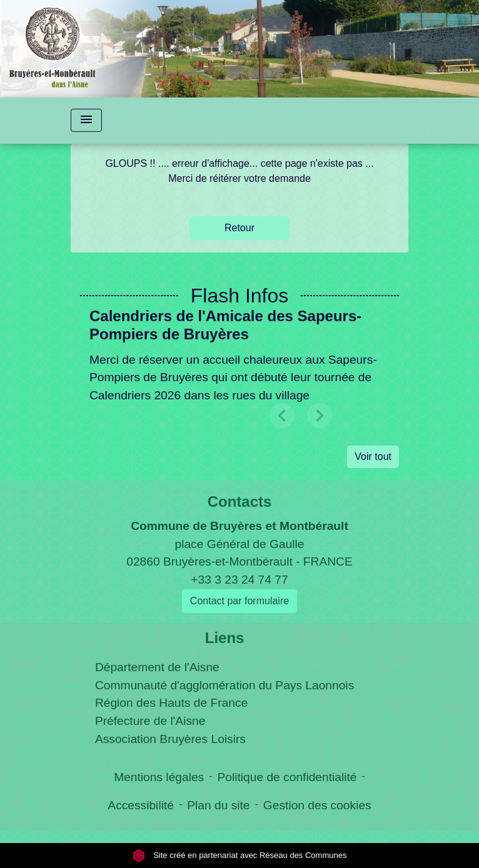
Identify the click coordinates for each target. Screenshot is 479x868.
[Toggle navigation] (86, 120)
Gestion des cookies (317, 805)
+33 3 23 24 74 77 (239, 580)
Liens (225, 638)
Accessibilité (141, 805)
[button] (319, 415)
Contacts (240, 501)
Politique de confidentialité (287, 777)
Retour (239, 228)
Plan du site (218, 805)
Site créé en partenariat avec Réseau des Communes (240, 855)
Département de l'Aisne (157, 667)
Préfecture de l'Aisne (150, 721)
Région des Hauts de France (171, 703)
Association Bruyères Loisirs (170, 739)
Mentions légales (159, 777)
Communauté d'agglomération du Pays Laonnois (224, 685)
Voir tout (373, 456)
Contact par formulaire (239, 601)
